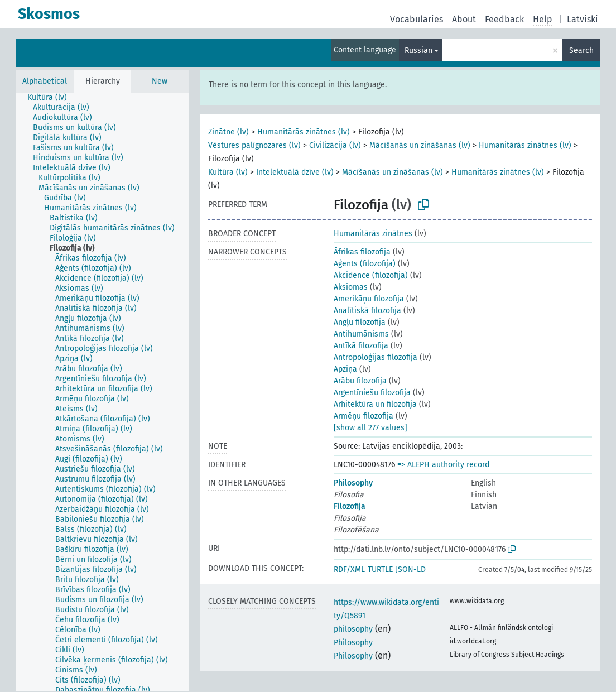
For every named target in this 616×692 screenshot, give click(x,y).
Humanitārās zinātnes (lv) (304, 132)
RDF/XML (349, 570)
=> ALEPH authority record (443, 465)
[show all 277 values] (370, 428)
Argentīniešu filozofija (372, 393)
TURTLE (380, 570)
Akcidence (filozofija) (371, 275)
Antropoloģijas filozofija (376, 357)
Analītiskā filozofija (367, 311)
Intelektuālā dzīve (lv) (295, 172)
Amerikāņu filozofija (369, 299)
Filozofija (350, 506)
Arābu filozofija (360, 381)
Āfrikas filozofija (362, 252)
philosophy (353, 629)
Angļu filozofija (360, 322)
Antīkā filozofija (361, 346)
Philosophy (353, 483)
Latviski (583, 19)
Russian (418, 51)
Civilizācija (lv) (335, 145)
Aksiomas (351, 287)
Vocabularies (417, 19)
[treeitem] (52, 98)
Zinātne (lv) (228, 132)
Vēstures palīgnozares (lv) (254, 145)
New (160, 81)
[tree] (102, 392)
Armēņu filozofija (364, 416)
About (464, 19)
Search (581, 51)
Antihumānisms (361, 334)
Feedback (504, 19)
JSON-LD (411, 570)
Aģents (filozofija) (365, 264)
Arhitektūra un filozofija (375, 404)
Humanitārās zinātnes (373, 234)
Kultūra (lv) (228, 172)
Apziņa (345, 369)
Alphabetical (45, 81)
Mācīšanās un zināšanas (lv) (420, 145)
